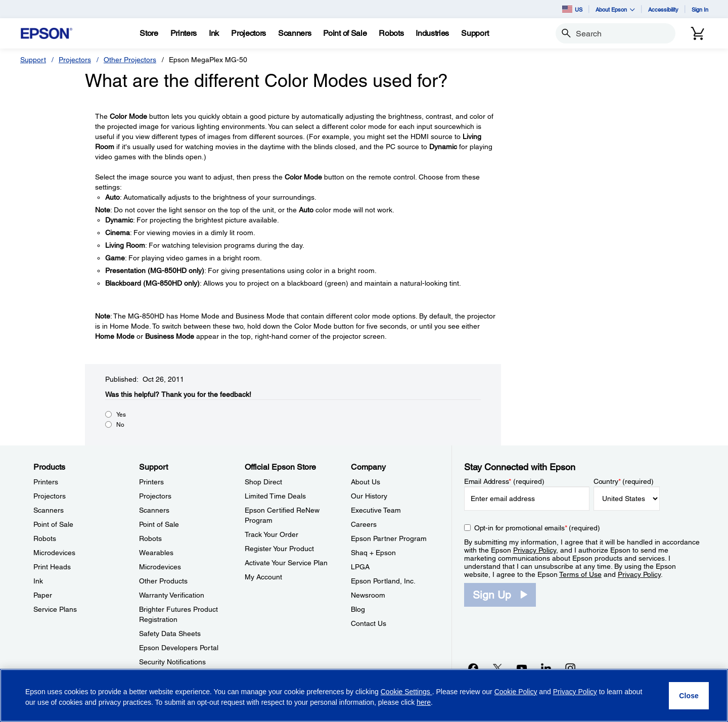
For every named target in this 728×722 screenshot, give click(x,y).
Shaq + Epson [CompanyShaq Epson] (373, 553)
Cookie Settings (406, 692)
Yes (121, 415)
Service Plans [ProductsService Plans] (55, 609)
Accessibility (663, 9)
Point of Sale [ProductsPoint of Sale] (53, 524)
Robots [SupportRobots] (150, 538)
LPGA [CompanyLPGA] (360, 567)
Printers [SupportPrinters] (151, 482)
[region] (364, 695)
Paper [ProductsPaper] (43, 595)
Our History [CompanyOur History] (369, 496)
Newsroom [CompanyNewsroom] (368, 595)
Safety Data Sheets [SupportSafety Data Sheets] (170, 634)
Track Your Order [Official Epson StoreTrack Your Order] (271, 534)
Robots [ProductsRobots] (45, 538)
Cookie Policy (516, 692)
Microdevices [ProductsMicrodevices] (54, 553)
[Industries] (432, 33)
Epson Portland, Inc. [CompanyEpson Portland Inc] (383, 581)
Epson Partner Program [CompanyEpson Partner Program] (389, 538)
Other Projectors (130, 60)
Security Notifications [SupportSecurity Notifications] (172, 662)
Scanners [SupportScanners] (154, 510)
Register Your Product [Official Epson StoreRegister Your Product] (279, 549)
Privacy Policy (535, 550)
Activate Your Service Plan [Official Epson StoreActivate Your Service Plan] (286, 563)
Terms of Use (580, 574)
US (572, 9)
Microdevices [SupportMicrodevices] (160, 567)
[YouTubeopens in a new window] (522, 668)
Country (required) (624, 481)
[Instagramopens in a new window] (570, 668)
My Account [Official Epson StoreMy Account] (263, 577)
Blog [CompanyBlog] (358, 609)
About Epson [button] (615, 9)
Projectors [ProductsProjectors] (50, 496)
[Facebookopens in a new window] (473, 668)
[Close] (689, 696)
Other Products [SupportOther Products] (163, 581)
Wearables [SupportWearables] (156, 553)
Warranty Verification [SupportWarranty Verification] (172, 595)
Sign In (700, 9)
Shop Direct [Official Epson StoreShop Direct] (263, 482)
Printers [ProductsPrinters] (46, 482)
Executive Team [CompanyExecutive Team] (376, 510)
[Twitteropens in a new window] (497, 668)
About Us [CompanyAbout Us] (366, 482)
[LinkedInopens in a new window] (546, 668)
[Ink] (214, 33)
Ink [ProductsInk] (38, 581)
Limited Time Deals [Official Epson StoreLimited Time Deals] (275, 496)
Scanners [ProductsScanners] (49, 510)
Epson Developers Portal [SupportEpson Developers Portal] (179, 648)
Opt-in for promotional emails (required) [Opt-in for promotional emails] (537, 528)
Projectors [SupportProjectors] (155, 496)
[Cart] (698, 33)
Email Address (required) (504, 481)
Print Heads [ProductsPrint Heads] (52, 567)
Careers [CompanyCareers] (364, 524)
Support (33, 60)
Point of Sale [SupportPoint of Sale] (159, 524)
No (120, 425)
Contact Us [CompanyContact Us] (369, 623)
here (424, 702)
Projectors (75, 60)
